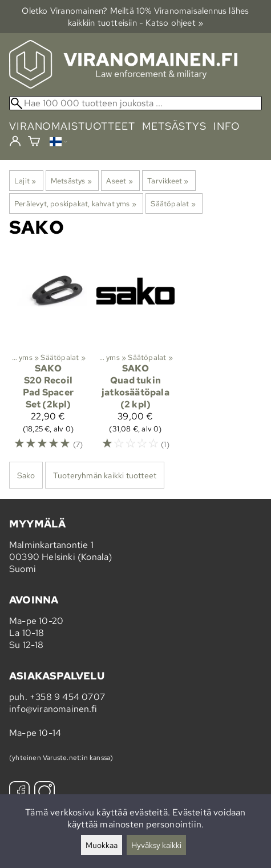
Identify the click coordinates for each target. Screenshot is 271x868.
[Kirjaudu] (15, 142)
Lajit (25, 181)
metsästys (174, 126)
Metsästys (71, 181)
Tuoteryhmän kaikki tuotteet (105, 475)
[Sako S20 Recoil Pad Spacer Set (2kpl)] (48, 356)
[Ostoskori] (34, 143)
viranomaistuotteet (72, 126)
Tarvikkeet (168, 181)
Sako (26, 475)
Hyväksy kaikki (156, 845)
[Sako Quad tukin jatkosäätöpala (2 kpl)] (135, 356)
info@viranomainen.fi (53, 709)
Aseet (119, 181)
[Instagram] (45, 793)
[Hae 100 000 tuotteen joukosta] (135, 103)
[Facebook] (19, 793)
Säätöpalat (173, 203)
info (227, 126)
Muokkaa (102, 845)
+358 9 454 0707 (67, 697)
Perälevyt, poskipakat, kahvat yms (75, 203)
